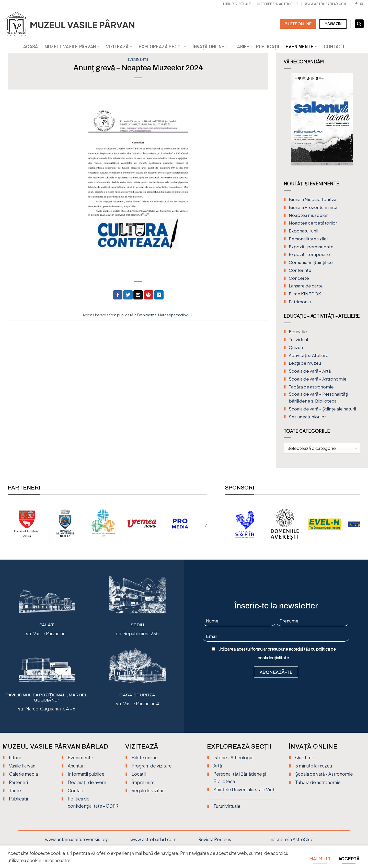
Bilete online (145, 758)
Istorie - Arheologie (233, 758)
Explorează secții (162, 47)
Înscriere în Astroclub (278, 4)
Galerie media (23, 774)
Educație (298, 332)
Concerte (299, 278)
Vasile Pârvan (22, 766)
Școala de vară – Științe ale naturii (322, 409)
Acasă (31, 47)
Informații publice (86, 774)
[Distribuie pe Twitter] (128, 295)
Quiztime (305, 758)
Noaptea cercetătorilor (313, 223)
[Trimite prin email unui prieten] (138, 295)
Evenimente (301, 47)
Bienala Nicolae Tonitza (313, 199)
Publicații (268, 47)
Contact (334, 47)
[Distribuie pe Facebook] (118, 295)
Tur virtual (298, 340)
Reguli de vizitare (149, 791)
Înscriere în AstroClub (291, 839)
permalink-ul (182, 315)
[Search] (359, 24)
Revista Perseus (215, 839)
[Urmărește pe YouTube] (361, 4)
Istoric (16, 758)
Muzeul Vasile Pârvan (72, 47)
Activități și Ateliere (309, 355)
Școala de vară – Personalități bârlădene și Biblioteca (318, 397)
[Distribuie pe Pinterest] (149, 295)
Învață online (210, 47)
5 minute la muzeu (314, 766)
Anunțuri (76, 766)
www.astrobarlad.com (325, 4)
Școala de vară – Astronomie (318, 379)
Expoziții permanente (311, 247)
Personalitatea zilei (308, 239)
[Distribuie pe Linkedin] (159, 295)
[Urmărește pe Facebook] (356, 4)
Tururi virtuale (237, 4)
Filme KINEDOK (305, 294)
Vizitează (119, 47)
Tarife (242, 47)
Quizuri (296, 347)
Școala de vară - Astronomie (324, 774)
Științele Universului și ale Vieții (245, 789)
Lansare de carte (306, 286)
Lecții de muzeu (305, 363)
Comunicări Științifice (311, 262)
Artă (218, 766)
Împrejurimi (143, 782)
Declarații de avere (87, 782)
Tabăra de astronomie (311, 387)
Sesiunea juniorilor (307, 417)
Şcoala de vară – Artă (310, 371)
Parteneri (18, 782)
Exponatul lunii (303, 231)
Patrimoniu (300, 302)
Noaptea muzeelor (308, 215)
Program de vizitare (152, 766)
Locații (139, 774)
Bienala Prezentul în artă (313, 207)
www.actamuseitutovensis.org (77, 839)
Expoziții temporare (309, 254)
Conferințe (300, 270)
